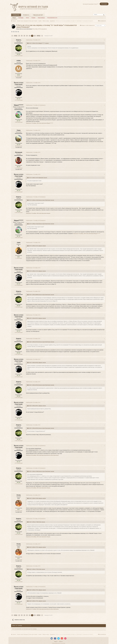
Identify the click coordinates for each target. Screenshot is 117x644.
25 (27, 36)
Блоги (27, 18)
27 (32, 36)
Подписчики (99, 25)
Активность (26, 15)
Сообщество (16, 15)
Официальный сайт (38, 15)
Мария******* (19, 105)
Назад (16, 36)
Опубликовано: (33, 40)
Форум (14, 18)
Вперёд (39, 36)
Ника (19, 130)
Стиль (61, 642)
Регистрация (104, 4)
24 (24, 36)
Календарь (21, 18)
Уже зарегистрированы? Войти (91, 4)
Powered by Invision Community (59, 643)
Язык (56, 642)
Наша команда (41, 18)
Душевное (44, 29)
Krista (19, 495)
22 (19, 36)
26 (30, 36)
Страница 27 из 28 (49, 36)
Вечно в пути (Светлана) (26, 29)
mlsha (19, 61)
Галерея (33, 18)
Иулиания (19, 152)
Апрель (19, 40)
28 (35, 36)
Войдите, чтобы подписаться (88, 25)
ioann (19, 242)
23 (22, 36)
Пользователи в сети (52, 18)
